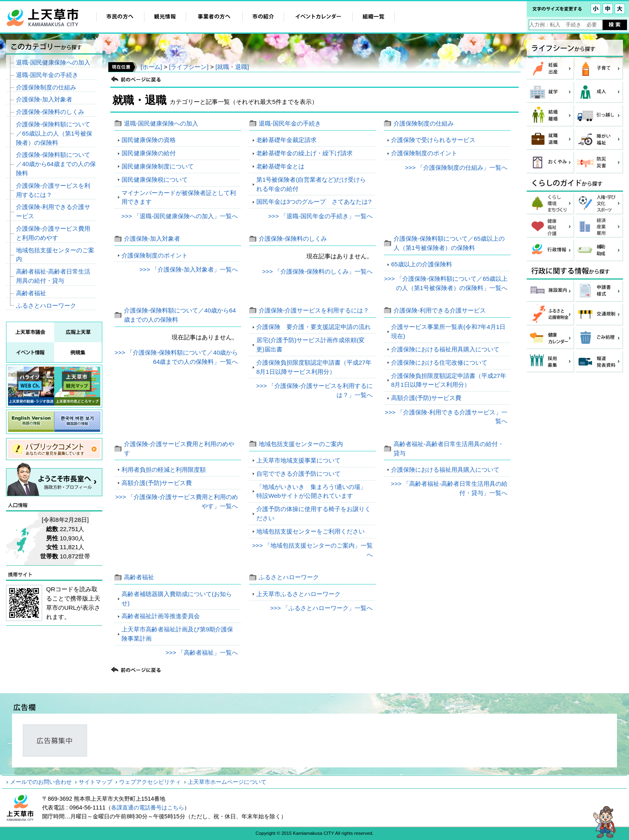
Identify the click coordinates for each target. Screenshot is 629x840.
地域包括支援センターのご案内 (301, 444)
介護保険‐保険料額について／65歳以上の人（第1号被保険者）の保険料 (54, 133)
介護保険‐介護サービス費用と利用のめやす (53, 233)
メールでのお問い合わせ (41, 782)
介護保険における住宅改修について (439, 362)
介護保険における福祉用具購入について (445, 349)
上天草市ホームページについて (227, 782)
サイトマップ (95, 782)
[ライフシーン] (189, 67)
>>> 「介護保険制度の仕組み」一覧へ (456, 167)
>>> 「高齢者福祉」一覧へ (202, 652)
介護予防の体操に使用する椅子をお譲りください (313, 513)
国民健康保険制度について (158, 166)
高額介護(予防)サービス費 (426, 398)
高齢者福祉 (139, 577)
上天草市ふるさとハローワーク (298, 594)
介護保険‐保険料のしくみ (293, 238)
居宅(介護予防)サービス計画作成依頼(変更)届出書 (310, 345)
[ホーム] (151, 67)
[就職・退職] (232, 67)
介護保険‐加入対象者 (152, 238)
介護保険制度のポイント (424, 153)
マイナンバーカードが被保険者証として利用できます (179, 197)
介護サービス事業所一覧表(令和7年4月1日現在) (448, 331)
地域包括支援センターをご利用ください (310, 531)
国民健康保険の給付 (149, 153)
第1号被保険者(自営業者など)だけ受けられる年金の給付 (311, 184)
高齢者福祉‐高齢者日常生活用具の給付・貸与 (53, 276)
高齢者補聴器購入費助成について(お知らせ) (177, 599)
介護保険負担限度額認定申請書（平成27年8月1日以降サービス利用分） (314, 367)
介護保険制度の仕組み (424, 123)
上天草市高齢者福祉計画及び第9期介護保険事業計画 (177, 634)
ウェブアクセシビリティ (150, 782)
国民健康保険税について (155, 180)
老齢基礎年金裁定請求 (286, 140)
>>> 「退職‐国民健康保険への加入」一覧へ (180, 216)
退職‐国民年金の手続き (290, 123)
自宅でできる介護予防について (298, 474)
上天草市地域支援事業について (298, 460)
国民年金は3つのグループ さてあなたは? (314, 202)
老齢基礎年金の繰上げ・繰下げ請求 (304, 153)
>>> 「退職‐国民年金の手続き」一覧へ (320, 216)
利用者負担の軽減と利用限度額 (164, 470)
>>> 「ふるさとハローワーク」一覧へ (321, 608)
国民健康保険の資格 (149, 140)
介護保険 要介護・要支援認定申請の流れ (313, 327)
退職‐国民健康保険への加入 (161, 123)
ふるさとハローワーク (289, 577)
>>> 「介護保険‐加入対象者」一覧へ (189, 269)
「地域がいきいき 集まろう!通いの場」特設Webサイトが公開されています (311, 491)
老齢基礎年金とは (280, 166)
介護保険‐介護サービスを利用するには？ (314, 310)
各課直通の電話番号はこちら (148, 808)
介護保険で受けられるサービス (433, 140)
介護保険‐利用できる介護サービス (440, 310)
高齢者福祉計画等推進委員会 (161, 616)
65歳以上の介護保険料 (422, 264)
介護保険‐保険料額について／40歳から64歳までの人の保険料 (56, 164)
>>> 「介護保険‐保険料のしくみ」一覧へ (317, 271)
